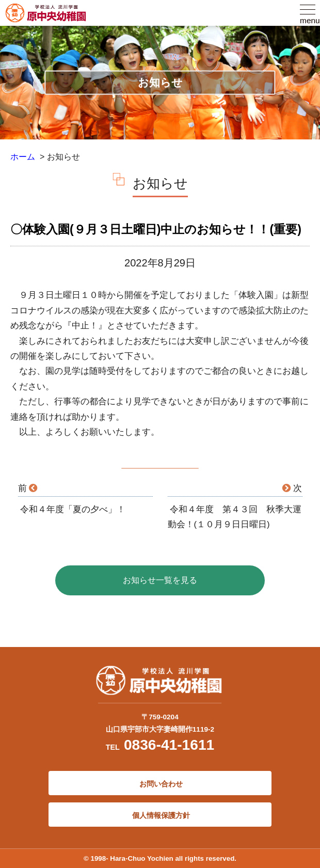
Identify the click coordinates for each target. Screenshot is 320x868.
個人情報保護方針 (160, 815)
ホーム (23, 157)
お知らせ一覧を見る (160, 580)
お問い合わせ (160, 784)
